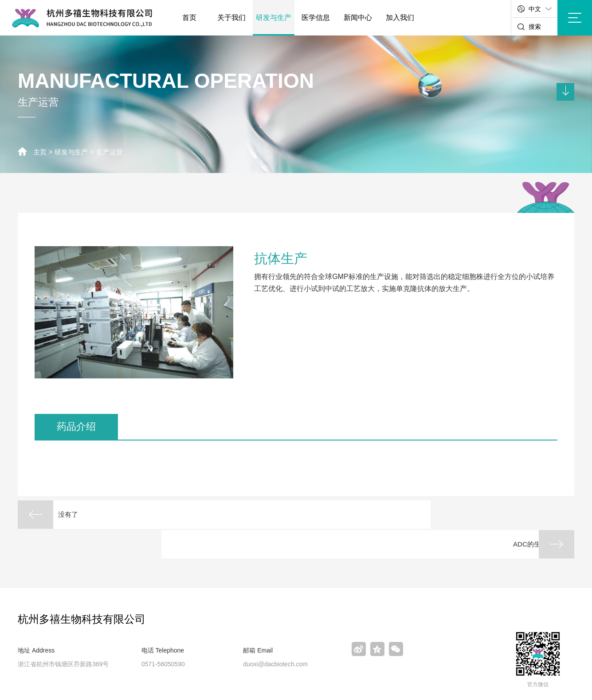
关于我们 (231, 18)
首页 (189, 18)
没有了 (77, 515)
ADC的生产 (507, 515)
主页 (40, 152)
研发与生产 (274, 18)
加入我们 (400, 18)
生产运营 (114, 152)
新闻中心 (358, 18)
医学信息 (316, 18)
